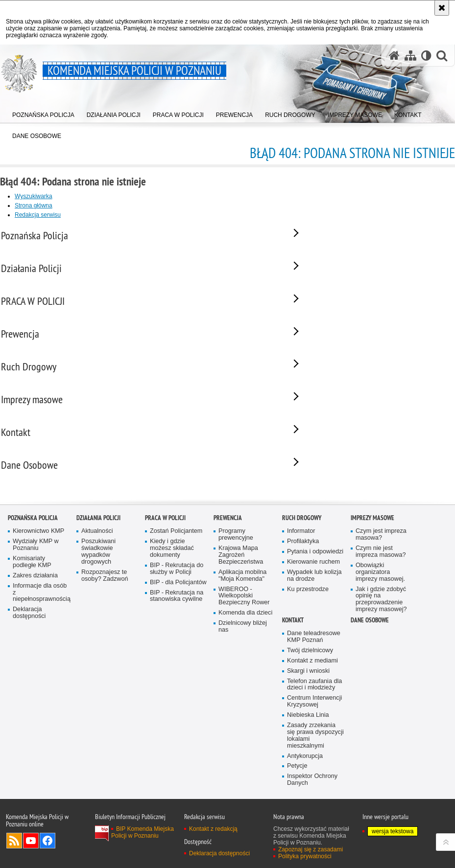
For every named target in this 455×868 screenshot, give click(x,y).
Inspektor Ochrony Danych (312, 811)
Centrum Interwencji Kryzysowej (314, 733)
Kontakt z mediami (312, 693)
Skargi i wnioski (308, 703)
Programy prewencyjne (236, 566)
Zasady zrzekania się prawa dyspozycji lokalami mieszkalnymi (315, 767)
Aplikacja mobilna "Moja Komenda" (242, 607)
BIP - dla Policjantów (178, 614)
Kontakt (293, 652)
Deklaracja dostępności (29, 645)
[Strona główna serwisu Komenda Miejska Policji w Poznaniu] (394, 56)
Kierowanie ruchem (313, 594)
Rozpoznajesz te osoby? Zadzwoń (105, 607)
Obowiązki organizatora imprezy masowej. (380, 604)
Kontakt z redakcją (213, 861)
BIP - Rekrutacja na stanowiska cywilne (177, 628)
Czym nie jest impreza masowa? (381, 583)
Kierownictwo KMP (38, 563)
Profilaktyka (303, 573)
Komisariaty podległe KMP (32, 594)
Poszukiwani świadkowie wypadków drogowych (98, 583)
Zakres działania (35, 607)
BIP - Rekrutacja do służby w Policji (177, 601)
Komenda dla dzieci (245, 645)
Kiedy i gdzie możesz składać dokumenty (172, 580)
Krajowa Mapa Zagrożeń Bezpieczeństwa (241, 587)
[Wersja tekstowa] (426, 56)
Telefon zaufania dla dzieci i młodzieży (314, 717)
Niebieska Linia (308, 747)
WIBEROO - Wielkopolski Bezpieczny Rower (244, 628)
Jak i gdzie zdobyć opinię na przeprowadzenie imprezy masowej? (381, 631)
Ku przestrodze (308, 621)
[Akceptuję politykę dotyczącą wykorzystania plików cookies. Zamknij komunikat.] (442, 8)
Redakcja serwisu (38, 215)
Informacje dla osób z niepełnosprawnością (41, 625)
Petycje (297, 798)
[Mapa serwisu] (410, 56)
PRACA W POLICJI (165, 550)
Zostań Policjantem (176, 563)
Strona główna (34, 206)
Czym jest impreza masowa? (381, 566)
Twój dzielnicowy (310, 682)
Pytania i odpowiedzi (315, 583)
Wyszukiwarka (34, 196)
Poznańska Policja (33, 550)
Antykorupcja (305, 788)
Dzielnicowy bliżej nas (243, 658)
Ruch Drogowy (302, 550)
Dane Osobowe (370, 652)
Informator (301, 563)
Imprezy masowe (372, 550)
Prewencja (228, 550)
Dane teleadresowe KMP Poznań (314, 669)
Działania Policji (98, 550)
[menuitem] (43, 113)
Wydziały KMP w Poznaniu (36, 577)
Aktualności (97, 563)
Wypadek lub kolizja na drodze (314, 607)
